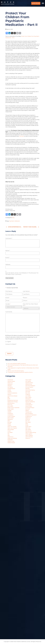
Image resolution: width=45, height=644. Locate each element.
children (9, 412)
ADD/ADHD (10, 380)
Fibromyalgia (11, 430)
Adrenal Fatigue (11, 381)
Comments (9, 312)
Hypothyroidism (29, 383)
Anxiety (9, 390)
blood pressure (11, 403)
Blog (13, 218)
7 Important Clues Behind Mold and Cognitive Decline (20, 372)
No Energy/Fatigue (30, 408)
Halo (9, 435)
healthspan (10, 440)
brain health (10, 406)
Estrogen (10, 422)
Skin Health (28, 422)
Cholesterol (10, 413)
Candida (9, 411)
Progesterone (29, 416)
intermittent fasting (30, 390)
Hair (9, 434)
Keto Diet (28, 393)
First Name (9, 291)
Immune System (29, 387)
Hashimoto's (10, 437)
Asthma (9, 394)
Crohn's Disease (11, 416)
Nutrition (28, 409)
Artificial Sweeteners (12, 393)
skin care (27, 421)
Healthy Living (11, 441)
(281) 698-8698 (36, 3)
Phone (25, 298)
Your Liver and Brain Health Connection (17, 364)
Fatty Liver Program (12, 428)
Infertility (28, 389)
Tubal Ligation (29, 434)
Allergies (10, 386)
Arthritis (9, 392)
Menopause (28, 399)
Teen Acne (28, 428)
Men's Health (28, 397)
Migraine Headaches (30, 402)
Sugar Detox (28, 427)
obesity (27, 411)
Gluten (9, 431)
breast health (11, 409)
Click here (21, 136)
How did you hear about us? (30, 305)
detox (9, 421)
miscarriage (28, 403)
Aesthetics (10, 384)
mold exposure (29, 405)
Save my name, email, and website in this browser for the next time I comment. (22, 274)
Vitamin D (28, 438)
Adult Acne (10, 383)
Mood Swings (29, 406)
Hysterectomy (29, 384)
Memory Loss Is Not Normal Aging (16, 371)
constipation (10, 415)
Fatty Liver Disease (12, 427)
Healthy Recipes (11, 443)
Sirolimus (28, 419)
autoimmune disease (12, 396)
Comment (9, 238)
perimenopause (29, 413)
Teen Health (28, 430)
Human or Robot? (11, 344)
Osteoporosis (28, 412)
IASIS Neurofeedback (30, 386)
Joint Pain (28, 392)
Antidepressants (11, 389)
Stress (27, 425)
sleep (27, 424)
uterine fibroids (29, 437)
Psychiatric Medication (15, 221)
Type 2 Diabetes (29, 435)
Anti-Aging (10, 387)
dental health (11, 418)
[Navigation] (43, 3)
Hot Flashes (28, 381)
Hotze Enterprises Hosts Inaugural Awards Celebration (14, 227)
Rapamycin (28, 418)
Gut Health (10, 432)
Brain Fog (10, 405)
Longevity (28, 394)
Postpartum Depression (31, 415)
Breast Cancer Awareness (13, 408)
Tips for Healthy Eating (31, 432)
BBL (9, 397)
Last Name (26, 291)
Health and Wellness (12, 438)
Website (8, 264)
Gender (8, 304)
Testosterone (28, 431)
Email (8, 258)
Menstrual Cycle (29, 400)
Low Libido (28, 396)
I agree (9, 342)
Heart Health (28, 380)
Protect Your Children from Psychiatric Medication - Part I (31, 227)
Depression (10, 419)
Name (8, 251)
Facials (9, 424)
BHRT (9, 399)
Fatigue (9, 425)
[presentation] (15, 348)
